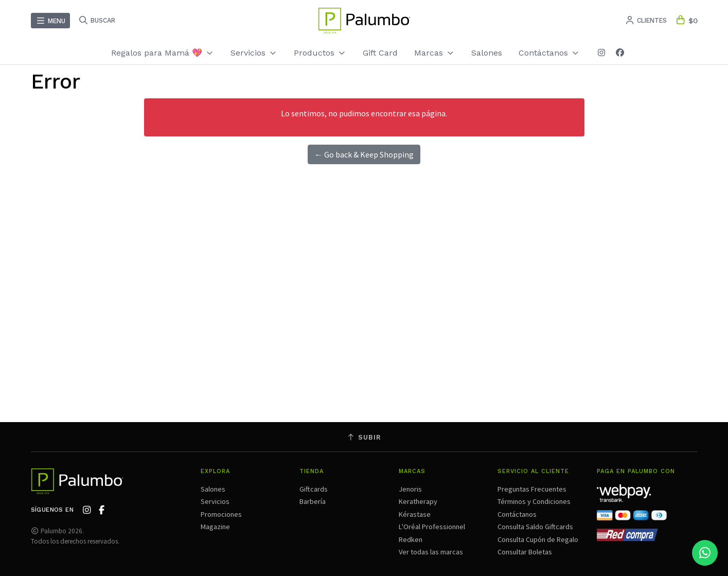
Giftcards (314, 489)
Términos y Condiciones (534, 501)
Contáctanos (549, 53)
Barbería (313, 501)
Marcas (434, 53)
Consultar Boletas (525, 552)
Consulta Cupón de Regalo (538, 539)
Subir (364, 437)
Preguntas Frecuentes (532, 489)
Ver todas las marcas (431, 552)
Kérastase (415, 514)
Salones (487, 53)
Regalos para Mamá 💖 (163, 53)
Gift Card (380, 53)
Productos (320, 53)
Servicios (254, 53)
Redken (411, 539)
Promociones (221, 514)
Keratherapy (418, 501)
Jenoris (410, 489)
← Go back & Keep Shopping (364, 154)
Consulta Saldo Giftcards (535, 527)
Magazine (215, 527)
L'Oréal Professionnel (432, 527)
